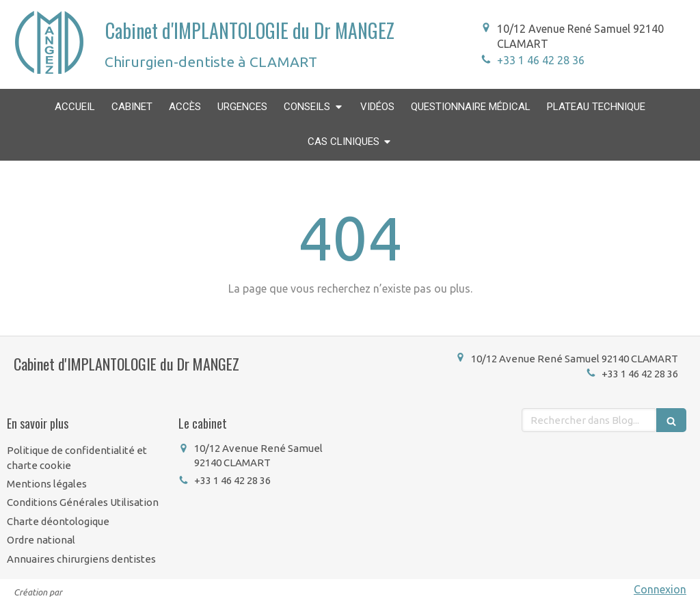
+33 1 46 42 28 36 (541, 60)
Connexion (660, 589)
